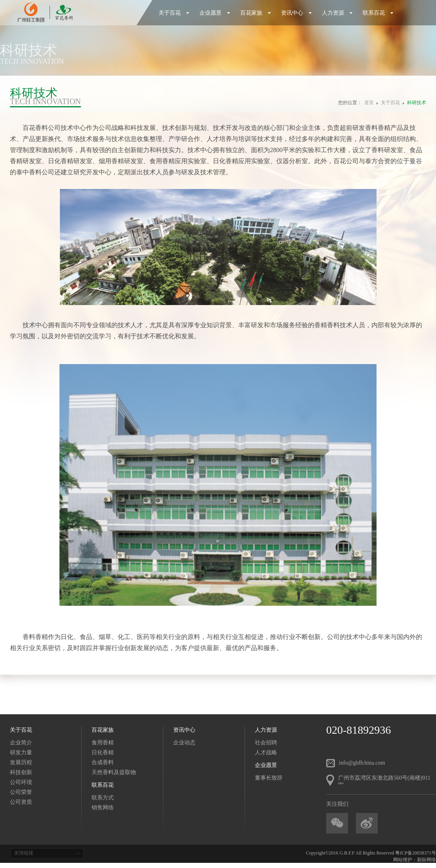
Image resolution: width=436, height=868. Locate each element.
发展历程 (21, 762)
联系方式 (103, 798)
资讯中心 (296, 13)
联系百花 (378, 13)
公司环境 (21, 782)
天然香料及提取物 (114, 772)
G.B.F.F (347, 853)
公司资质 (21, 802)
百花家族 (256, 13)
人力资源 (337, 13)
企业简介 (21, 743)
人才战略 (266, 753)
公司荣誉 (21, 792)
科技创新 (21, 772)
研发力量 (21, 753)
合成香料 (103, 762)
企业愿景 (215, 13)
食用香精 (103, 743)
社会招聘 (266, 743)
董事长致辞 (269, 778)
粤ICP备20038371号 (416, 853)
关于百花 (174, 13)
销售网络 (103, 808)
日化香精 (103, 753)
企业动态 (184, 743)
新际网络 (426, 860)
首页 (369, 103)
